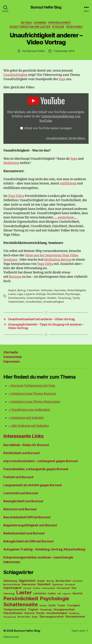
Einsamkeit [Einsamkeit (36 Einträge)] (70, 585)
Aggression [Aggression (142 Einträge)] (27, 581)
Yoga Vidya (16, 196)
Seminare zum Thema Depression (34, 402)
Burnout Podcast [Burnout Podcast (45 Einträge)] (12, 585)
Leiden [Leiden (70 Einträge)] (52, 593)
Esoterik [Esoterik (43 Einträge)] (27, 588)
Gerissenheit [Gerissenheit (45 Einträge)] (63, 588)
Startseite (11, 352)
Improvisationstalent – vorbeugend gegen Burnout (41, 461)
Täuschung (74, 27)
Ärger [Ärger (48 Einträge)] (35, 617)
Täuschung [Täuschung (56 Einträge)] (46, 610)
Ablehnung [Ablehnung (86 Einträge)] (10, 581)
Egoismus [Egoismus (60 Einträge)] (58, 584)
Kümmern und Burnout (20, 509)
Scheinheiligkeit (36, 298)
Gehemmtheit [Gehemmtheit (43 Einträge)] (48, 588)
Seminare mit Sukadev (26, 418)
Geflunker (47, 290)
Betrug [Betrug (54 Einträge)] (50, 581)
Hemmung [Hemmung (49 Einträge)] (9, 594)
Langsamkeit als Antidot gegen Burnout (33, 485)
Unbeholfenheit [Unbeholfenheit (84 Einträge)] (13, 613)
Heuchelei (60, 290)
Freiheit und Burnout (18, 477)
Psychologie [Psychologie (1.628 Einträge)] (55, 598)
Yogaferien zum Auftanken (29, 410)
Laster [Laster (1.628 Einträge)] (24, 593)
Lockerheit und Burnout (21, 493)
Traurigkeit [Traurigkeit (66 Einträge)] (73, 605)
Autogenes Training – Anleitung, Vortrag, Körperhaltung (44, 549)
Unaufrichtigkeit (15, 75)
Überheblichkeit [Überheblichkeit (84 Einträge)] (75, 617)
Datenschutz (13, 357)
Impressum (12, 361)
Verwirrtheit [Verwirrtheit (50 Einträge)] (24, 617)
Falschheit (33, 290)
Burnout (15, 277)
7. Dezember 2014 (64, 51)
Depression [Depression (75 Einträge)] (29, 584)
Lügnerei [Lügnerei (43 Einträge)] (67, 594)
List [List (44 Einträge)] (59, 594)
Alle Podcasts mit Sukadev (29, 426)
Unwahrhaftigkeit (53, 302)
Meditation (11, 163)
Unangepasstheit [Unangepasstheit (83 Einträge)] (64, 610)
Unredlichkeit (34, 302)
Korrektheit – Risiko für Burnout (26, 445)
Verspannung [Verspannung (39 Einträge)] (10, 617)
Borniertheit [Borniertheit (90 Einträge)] (63, 581)
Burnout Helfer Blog (46, 7)
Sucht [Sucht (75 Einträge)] (52, 605)
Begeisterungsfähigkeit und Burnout (30, 525)
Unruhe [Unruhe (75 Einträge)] (40, 613)
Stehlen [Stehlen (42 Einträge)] (43, 606)
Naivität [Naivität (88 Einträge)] (77, 593)
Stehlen (58, 27)
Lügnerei (40, 23)
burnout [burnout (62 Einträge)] (77, 581)
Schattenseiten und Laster (30, 27)
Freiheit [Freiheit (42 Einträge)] (37, 588)
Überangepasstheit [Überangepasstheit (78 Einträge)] (52, 617)
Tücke (76, 298)
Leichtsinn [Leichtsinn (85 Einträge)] (40, 593)
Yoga (62, 79)
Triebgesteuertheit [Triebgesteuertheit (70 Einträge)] (15, 610)
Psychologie (73, 294)
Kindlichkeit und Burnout (22, 453)
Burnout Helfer (36, 51)
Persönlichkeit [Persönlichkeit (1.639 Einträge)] (21, 598)
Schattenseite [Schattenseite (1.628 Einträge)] (21, 604)
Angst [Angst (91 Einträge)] (41, 581)
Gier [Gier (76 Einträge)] (74, 588)
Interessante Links (23, 436)
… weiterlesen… (66, 217)
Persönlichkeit (60, 23)
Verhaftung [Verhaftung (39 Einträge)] (74, 613)
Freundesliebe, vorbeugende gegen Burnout (36, 469)
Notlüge (41, 294)
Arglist (12, 290)
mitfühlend (68, 183)
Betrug (26, 23)
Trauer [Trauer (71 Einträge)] (61, 605)
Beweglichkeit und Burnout (23, 501)
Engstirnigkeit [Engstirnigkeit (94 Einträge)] (12, 588)
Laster (12, 294)
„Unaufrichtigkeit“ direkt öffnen (65, 138)
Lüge (20, 294)
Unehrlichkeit (16, 302)
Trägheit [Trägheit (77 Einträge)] (33, 609)
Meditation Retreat (58, 260)
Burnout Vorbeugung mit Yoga (32, 386)
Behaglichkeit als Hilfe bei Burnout (29, 541)
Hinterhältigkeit (76, 290)
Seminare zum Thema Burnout (32, 394)
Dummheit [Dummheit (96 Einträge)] (44, 584)
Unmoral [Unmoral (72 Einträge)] (29, 613)
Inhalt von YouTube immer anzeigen (48, 128)
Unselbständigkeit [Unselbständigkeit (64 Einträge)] (57, 613)
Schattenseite (17, 298)
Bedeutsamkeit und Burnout (24, 533)
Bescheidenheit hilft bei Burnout (27, 517)
